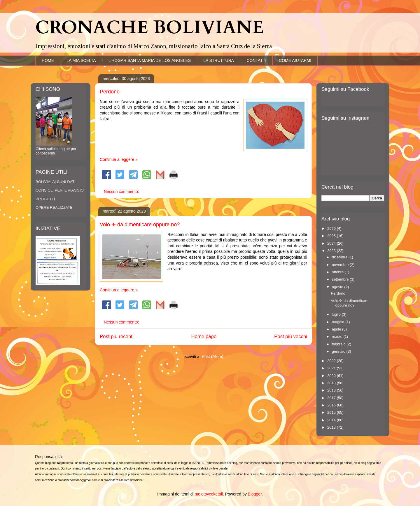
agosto (338, 287)
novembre (341, 265)
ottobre (338, 272)
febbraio (339, 344)
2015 (332, 412)
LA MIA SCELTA (81, 60)
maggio (339, 322)
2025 (332, 236)
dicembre (340, 257)
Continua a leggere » (119, 159)
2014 (332, 420)
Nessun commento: (122, 192)
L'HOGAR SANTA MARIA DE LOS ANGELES (150, 60)
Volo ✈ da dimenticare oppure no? (140, 225)
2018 (332, 390)
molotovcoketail (209, 494)
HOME (48, 60)
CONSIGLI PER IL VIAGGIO (60, 190)
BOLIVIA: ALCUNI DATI (56, 182)
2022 (332, 361)
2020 (332, 376)
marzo (338, 337)
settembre (341, 279)
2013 (332, 427)
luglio (337, 314)
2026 (332, 228)
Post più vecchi (291, 337)
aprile (337, 329)
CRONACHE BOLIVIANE (149, 28)
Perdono (110, 92)
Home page (204, 337)
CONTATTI (256, 60)
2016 (332, 405)
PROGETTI (45, 199)
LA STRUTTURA (219, 60)
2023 (332, 251)
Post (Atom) (213, 357)
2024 (332, 243)
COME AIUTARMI (295, 60)
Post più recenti (117, 337)
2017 (332, 398)
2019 (332, 383)
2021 (332, 368)
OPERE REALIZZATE (54, 207)
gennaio (339, 351)
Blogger (255, 494)
